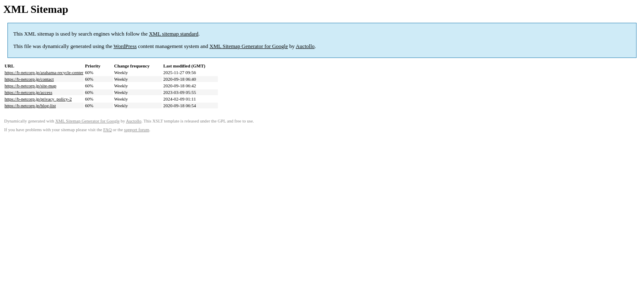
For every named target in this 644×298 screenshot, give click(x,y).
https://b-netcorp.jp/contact (29, 79)
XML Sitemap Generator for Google (249, 46)
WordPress (125, 46)
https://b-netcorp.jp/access (28, 92)
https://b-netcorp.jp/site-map (30, 86)
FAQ (107, 130)
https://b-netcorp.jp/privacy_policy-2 (38, 99)
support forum (137, 130)
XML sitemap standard (174, 34)
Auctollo (305, 46)
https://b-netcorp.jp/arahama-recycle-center (44, 72)
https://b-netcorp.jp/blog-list (30, 106)
